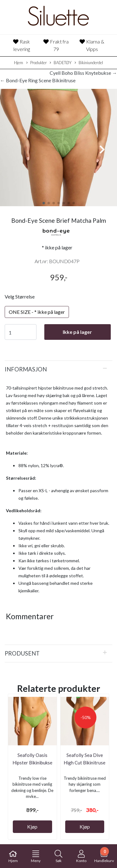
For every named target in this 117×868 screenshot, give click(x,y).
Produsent (22, 653)
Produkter (37, 63)
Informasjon (26, 369)
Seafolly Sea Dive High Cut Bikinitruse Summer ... (85, 763)
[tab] (58, 369)
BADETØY (61, 63)
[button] (44, 203)
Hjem (19, 63)
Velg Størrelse (20, 296)
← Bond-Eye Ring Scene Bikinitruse (38, 80)
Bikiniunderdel (89, 63)
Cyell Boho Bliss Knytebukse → (83, 73)
